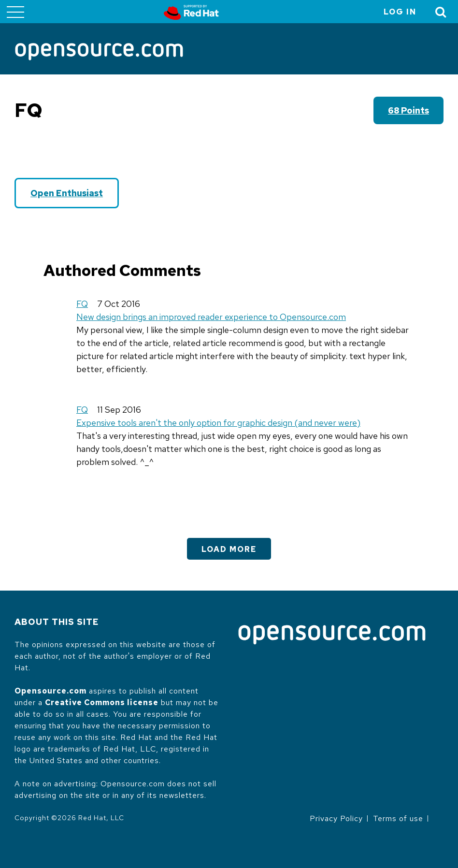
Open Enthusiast (67, 193)
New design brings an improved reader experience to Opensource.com (211, 317)
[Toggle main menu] (15, 12)
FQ (82, 304)
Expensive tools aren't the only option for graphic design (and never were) (218, 423)
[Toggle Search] (441, 12)
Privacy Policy (336, 818)
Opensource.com (50, 691)
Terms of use (398, 818)
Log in (400, 12)
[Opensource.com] (99, 52)
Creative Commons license (102, 702)
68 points (408, 110)
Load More (229, 549)
